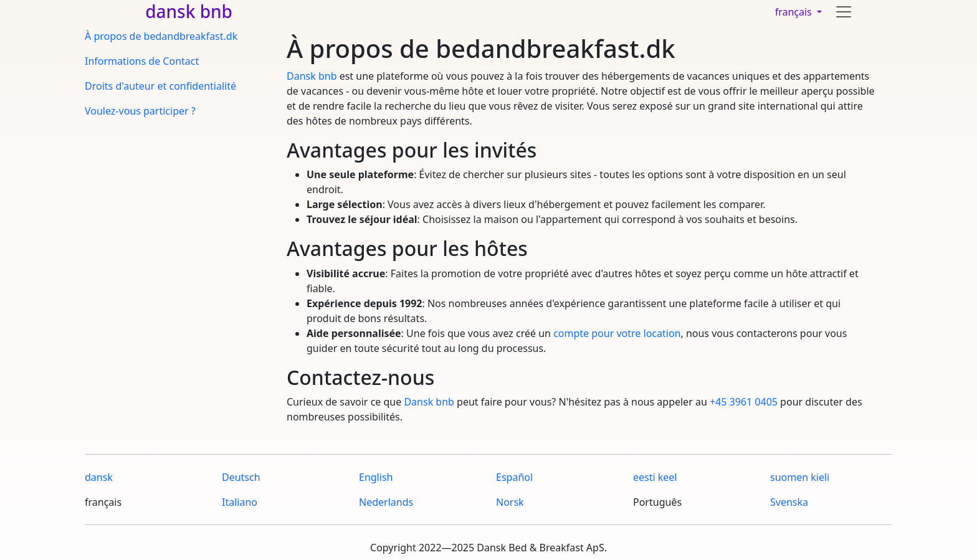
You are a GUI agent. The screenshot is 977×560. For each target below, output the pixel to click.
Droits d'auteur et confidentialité (160, 86)
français (795, 12)
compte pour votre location (617, 333)
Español (514, 477)
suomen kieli (800, 477)
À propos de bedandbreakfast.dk (161, 36)
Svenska (789, 502)
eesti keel (655, 477)
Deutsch (241, 477)
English (376, 477)
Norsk (510, 502)
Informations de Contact (142, 61)
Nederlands (386, 502)
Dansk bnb (312, 76)
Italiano (240, 502)
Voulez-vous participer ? (140, 111)
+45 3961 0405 (744, 402)
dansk (99, 477)
